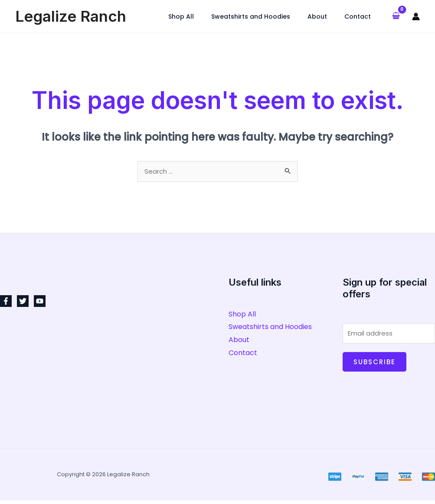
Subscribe (374, 365)
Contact (243, 354)
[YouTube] (40, 302)
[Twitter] (23, 302)
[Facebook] (6, 302)
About (239, 341)
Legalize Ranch (71, 16)
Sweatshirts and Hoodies (270, 328)
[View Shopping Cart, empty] (396, 16)
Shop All (242, 315)
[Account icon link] (416, 16)
